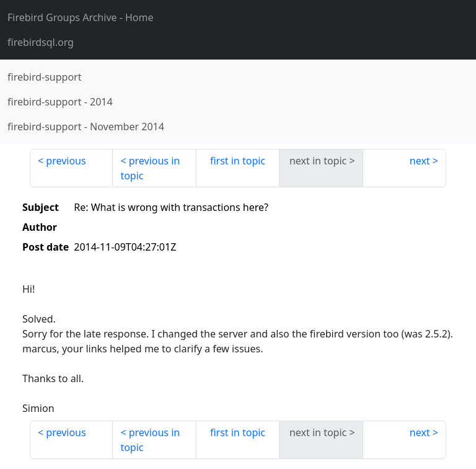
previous (66, 161)
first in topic (238, 161)
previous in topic (150, 168)
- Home (81, 17)
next (420, 161)
